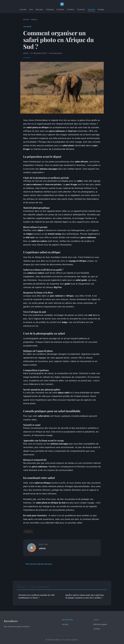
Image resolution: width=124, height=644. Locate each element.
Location (71, 9)
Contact (97, 629)
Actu (31, 9)
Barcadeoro (11, 621)
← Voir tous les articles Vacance (38, 564)
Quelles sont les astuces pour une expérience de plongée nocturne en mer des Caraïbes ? (85, 596)
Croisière (60, 9)
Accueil (23, 9)
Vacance (91, 9)
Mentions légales (100, 624)
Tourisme (81, 9)
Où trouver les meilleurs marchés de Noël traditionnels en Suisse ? (36, 596)
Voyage (101, 9)
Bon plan (39, 9)
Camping (50, 9)
